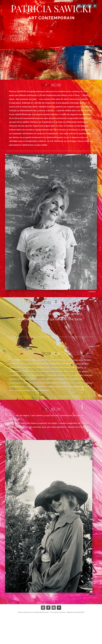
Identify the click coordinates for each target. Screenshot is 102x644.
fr (46, 85)
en (56, 85)
